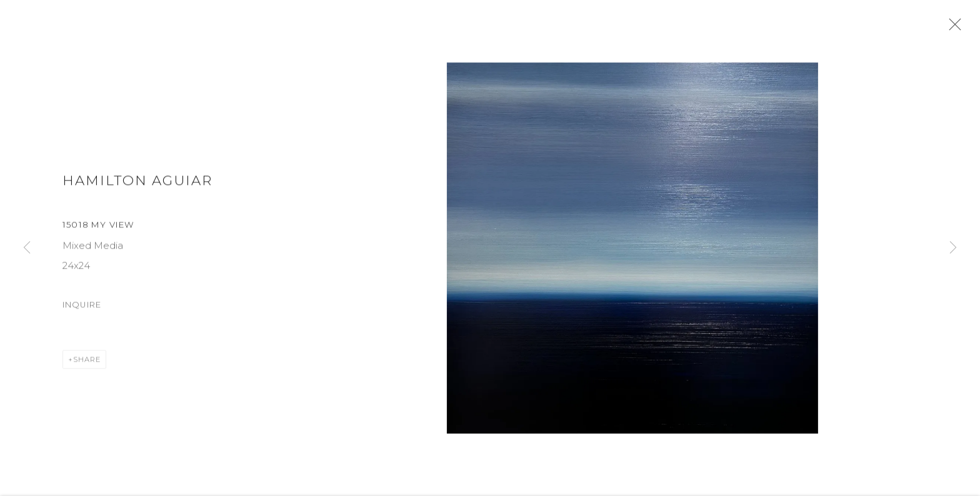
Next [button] (953, 248)
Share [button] (87, 364)
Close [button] (956, 28)
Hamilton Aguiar (137, 185)
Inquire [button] (82, 310)
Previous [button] (27, 248)
